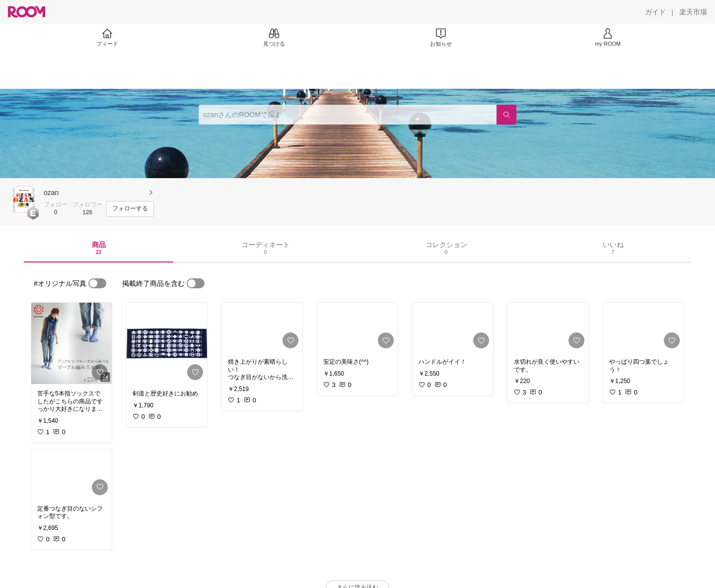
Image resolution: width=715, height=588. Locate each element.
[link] (71, 343)
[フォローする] (130, 209)
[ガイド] (655, 12)
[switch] (97, 283)
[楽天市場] (693, 12)
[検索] (506, 115)
